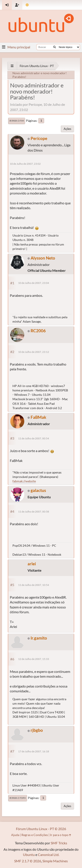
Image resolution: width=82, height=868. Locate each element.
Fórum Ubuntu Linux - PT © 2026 (41, 829)
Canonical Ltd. (49, 855)
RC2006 (38, 331)
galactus (38, 490)
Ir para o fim (17, 121)
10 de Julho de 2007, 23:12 (34, 352)
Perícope (39, 138)
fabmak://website (24, 481)
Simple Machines (55, 861)
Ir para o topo (18, 798)
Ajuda (15, 835)
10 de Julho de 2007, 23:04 (34, 283)
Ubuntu (29, 855)
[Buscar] (55, 47)
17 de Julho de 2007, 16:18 (34, 751)
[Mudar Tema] (27, 5)
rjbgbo (37, 730)
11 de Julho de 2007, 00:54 (34, 438)
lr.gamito (39, 638)
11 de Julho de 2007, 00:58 (34, 512)
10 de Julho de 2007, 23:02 (25, 164)
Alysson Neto (43, 258)
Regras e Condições (35, 835)
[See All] (12, 66)
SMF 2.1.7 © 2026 (28, 861)
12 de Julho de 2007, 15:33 (34, 659)
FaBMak (38, 417)
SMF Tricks (59, 843)
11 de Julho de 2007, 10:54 (34, 585)
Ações (67, 129)
